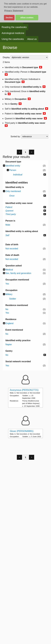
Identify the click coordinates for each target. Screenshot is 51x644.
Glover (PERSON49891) (22, 431)
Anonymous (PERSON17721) (24, 390)
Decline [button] (9, 18)
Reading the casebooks (14, 27)
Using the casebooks (13, 39)
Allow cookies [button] (27, 18)
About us (32, 39)
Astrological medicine (13, 33)
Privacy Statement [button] (14, 11)
